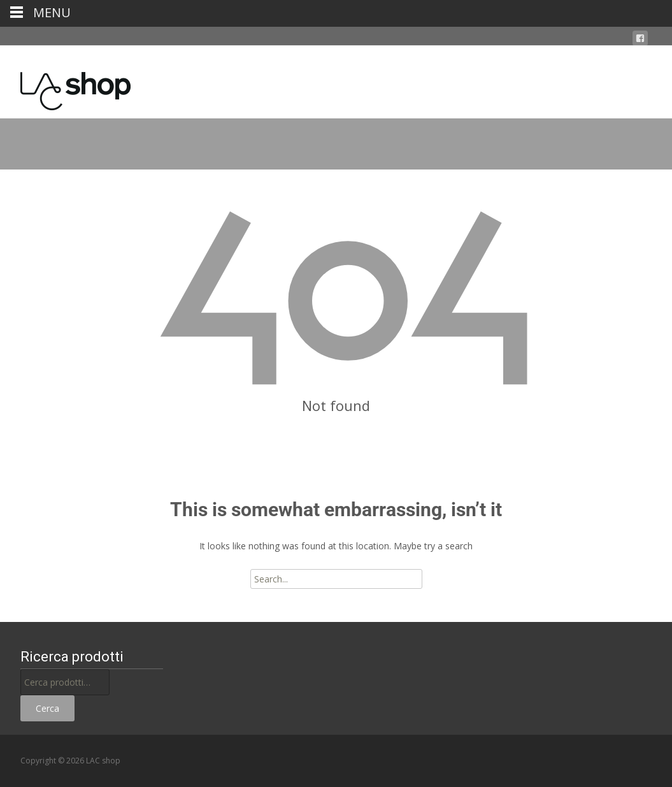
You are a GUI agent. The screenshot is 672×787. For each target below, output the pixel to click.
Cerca (47, 708)
